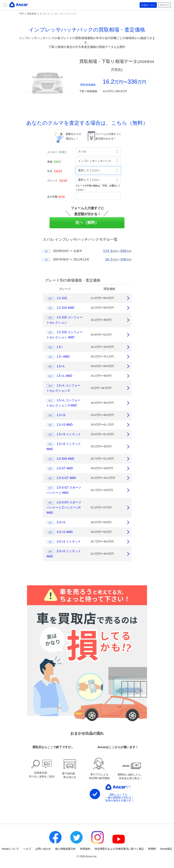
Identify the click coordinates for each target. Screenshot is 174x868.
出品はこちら (145, 5)
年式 (55, 171)
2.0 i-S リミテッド (69, 542)
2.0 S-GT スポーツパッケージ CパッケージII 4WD (64, 508)
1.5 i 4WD (63, 357)
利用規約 (85, 849)
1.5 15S (62, 298)
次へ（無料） (87, 222)
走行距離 (56, 197)
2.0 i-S (61, 522)
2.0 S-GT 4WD (66, 478)
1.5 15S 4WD (65, 308)
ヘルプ (27, 849)
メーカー (57, 152)
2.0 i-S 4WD (65, 532)
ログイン (164, 5)
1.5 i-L (61, 366)
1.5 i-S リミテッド (69, 434)
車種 (55, 162)
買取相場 (32, 14)
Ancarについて (10, 849)
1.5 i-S (61, 415)
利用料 (152, 849)
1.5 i (59, 347)
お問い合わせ (43, 849)
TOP (21, 14)
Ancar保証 (166, 849)
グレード (58, 181)
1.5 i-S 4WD (65, 425)
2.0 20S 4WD (65, 459)
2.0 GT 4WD (65, 468)
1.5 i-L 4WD (64, 376)
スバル (43, 14)
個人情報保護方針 (65, 849)
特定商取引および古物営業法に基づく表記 (119, 849)
